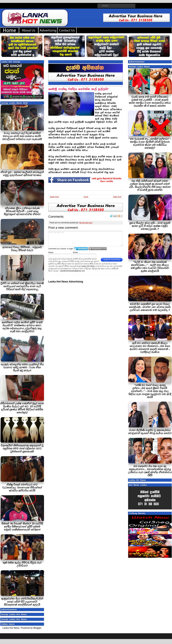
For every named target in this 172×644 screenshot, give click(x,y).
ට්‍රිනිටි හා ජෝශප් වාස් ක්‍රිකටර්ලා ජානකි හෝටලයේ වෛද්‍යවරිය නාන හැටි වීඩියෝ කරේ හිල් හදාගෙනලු (22, 286)
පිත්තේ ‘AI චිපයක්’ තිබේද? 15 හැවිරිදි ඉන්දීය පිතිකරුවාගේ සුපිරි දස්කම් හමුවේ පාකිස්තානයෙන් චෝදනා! (22, 527)
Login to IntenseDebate (81, 249)
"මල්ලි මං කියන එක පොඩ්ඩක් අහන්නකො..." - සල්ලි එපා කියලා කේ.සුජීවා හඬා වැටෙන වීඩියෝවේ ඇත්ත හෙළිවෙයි (150, 267)
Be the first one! (86, 223)
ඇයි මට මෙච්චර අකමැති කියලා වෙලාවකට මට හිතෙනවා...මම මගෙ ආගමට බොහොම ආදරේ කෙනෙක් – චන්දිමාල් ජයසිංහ (150, 348)
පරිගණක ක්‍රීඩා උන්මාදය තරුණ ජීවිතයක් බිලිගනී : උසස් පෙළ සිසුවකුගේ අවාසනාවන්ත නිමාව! (22, 211)
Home (86, 197)
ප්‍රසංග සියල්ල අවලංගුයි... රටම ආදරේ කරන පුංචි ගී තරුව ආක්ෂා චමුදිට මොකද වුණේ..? (150, 226)
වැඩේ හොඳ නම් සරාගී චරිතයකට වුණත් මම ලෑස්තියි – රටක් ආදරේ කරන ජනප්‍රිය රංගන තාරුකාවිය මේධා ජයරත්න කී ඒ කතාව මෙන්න (150, 101)
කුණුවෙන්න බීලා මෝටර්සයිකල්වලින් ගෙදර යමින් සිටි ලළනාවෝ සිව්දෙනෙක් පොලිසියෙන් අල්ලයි (22, 602)
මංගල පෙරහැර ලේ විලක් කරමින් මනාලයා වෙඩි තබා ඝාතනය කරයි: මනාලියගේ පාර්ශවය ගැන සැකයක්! (22, 136)
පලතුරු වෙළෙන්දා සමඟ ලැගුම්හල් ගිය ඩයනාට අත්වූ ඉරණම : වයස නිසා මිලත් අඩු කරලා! (22, 367)
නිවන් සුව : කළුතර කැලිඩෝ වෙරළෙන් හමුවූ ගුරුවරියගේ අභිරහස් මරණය (22, 174)
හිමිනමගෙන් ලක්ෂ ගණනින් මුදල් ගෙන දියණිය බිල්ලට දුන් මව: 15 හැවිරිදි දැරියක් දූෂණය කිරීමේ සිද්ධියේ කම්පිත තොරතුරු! (22, 408)
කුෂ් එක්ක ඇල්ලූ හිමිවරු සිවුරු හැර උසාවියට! (22, 564)
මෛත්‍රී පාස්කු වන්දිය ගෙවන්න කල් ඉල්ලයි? (78, 89)
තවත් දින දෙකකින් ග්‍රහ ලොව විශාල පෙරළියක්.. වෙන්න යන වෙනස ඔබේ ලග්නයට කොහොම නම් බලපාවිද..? (150, 307)
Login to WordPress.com (98, 249)
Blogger (37, 628)
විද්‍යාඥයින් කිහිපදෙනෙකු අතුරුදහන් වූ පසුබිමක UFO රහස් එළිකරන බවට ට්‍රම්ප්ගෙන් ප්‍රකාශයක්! (22, 448)
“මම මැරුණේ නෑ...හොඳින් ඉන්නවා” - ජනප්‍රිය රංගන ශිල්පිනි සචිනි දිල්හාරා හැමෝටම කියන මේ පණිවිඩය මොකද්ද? (150, 143)
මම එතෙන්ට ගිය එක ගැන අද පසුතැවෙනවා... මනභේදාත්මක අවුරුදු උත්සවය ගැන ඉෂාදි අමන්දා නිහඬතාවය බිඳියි (150, 471)
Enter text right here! (85, 239)
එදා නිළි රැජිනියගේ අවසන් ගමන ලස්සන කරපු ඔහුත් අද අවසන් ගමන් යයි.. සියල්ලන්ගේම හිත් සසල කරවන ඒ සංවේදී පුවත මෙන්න (150, 185)
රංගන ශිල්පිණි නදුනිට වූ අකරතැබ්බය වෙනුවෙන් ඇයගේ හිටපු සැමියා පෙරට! (150, 432)
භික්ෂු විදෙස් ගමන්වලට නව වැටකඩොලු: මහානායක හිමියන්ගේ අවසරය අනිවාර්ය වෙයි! (22, 488)
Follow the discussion (120, 216)
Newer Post (54, 197)
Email (75, 252)
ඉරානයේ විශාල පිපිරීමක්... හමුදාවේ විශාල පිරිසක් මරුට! (22, 249)
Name (51, 252)
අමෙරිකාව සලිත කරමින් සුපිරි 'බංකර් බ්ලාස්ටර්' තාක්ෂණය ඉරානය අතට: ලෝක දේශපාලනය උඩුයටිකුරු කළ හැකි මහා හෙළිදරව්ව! (22, 327)
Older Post (117, 197)
